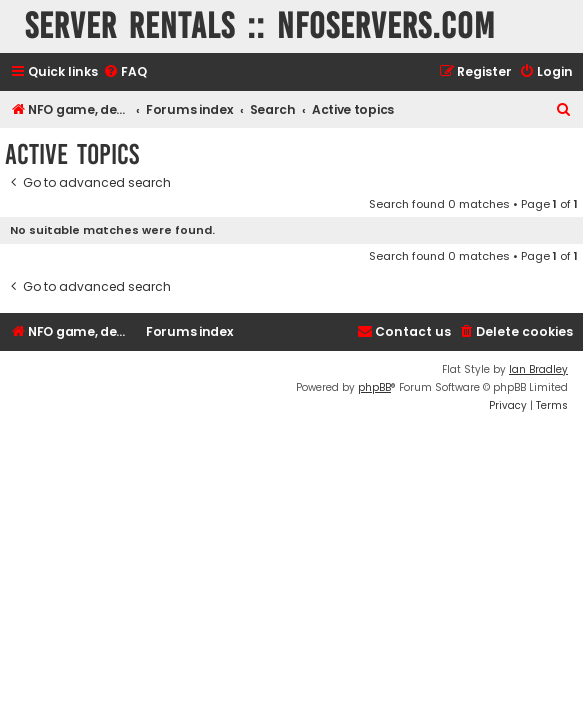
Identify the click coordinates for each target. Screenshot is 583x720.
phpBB (374, 387)
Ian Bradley (538, 369)
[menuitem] (125, 72)
